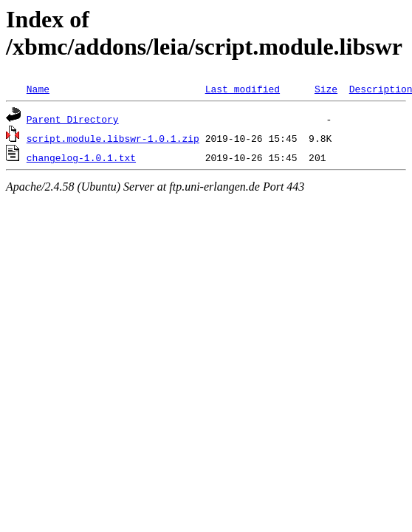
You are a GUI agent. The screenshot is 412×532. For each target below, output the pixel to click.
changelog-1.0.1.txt (81, 157)
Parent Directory (73, 119)
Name (38, 89)
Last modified (243, 89)
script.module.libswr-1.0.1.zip (113, 138)
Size (326, 89)
